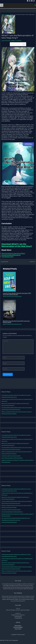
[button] (35, 5)
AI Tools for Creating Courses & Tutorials (11, 456)
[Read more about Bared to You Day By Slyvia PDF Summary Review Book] (9, 310)
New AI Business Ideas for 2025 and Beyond (12, 458)
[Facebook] (28, 1)
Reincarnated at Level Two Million (13, 253)
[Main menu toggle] (2, 5)
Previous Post (4, 261)
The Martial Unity (7, 257)
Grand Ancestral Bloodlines (11, 255)
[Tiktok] (34, 1)
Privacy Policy (18, 629)
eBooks (13, 40)
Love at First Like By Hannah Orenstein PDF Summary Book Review (17, 294)
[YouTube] (30, 1)
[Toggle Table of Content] (23, 44)
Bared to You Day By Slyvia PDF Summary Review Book (16, 322)
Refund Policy (18, 626)
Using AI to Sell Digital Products (9, 522)
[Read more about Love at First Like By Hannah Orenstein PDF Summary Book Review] (9, 282)
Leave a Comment (6, 40)
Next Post (33, 261)
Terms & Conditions (18, 627)
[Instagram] (32, 1)
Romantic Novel (10, 296)
